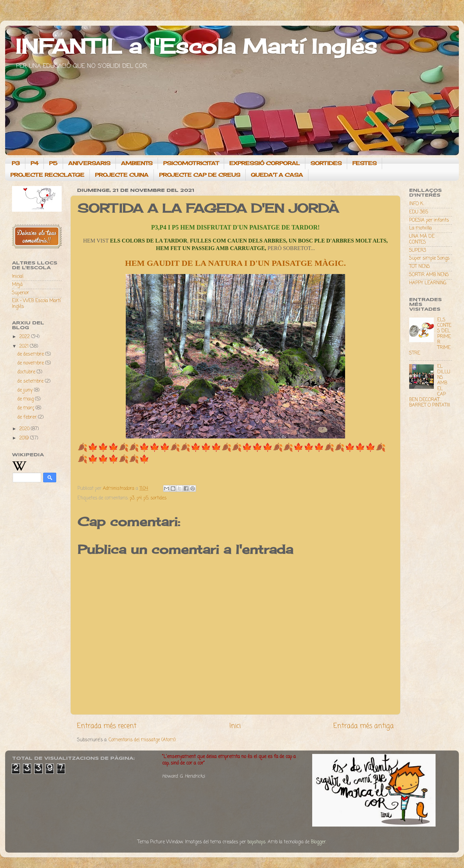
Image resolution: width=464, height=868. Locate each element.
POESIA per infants (429, 220)
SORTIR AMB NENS (429, 275)
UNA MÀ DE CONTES (422, 239)
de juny (26, 390)
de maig (26, 399)
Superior (21, 293)
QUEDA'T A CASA (277, 175)
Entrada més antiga (364, 726)
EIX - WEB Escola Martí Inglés (36, 304)
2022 (25, 337)
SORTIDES (326, 163)
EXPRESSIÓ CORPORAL (265, 163)
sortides (158, 498)
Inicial (18, 277)
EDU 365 (419, 212)
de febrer (28, 417)
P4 (34, 163)
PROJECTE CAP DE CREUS (200, 175)
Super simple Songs (429, 258)
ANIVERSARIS (89, 163)
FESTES (364, 163)
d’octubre (27, 372)
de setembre (31, 381)
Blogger (318, 842)
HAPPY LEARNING (428, 283)
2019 (25, 438)
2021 (25, 346)
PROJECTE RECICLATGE (47, 175)
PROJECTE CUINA (122, 175)
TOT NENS (420, 267)
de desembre (31, 354)
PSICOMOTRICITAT (191, 163)
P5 (53, 163)
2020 (25, 429)
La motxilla (420, 228)
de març (27, 408)
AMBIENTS (137, 163)
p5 (146, 498)
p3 (132, 498)
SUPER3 (418, 251)
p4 (139, 498)
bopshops (257, 842)
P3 (16, 163)
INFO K (416, 204)
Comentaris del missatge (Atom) (142, 740)
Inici (235, 726)
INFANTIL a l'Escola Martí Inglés (196, 46)
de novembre (31, 363)
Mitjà (17, 285)
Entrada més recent (107, 726)
